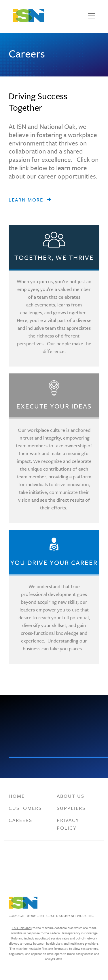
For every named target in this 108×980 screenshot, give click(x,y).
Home (17, 796)
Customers (25, 808)
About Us (71, 796)
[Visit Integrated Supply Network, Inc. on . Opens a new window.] (21, 859)
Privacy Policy (68, 824)
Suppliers (71, 808)
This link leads (22, 928)
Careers (20, 820)
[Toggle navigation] (91, 16)
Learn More (26, 200)
